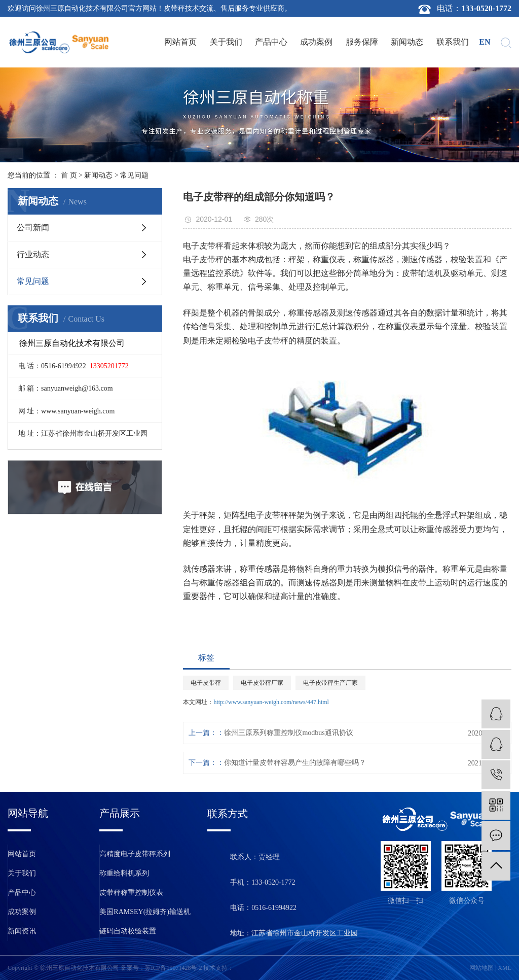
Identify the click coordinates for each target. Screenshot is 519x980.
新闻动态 (407, 42)
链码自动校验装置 (128, 931)
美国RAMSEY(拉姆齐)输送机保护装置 (145, 915)
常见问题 (134, 175)
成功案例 (316, 42)
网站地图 (481, 968)
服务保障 (362, 42)
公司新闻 (33, 228)
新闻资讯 (22, 931)
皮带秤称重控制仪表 (131, 892)
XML (505, 968)
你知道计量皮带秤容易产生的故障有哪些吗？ (295, 763)
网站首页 (180, 42)
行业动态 (33, 254)
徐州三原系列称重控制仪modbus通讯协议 (288, 733)
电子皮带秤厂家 (262, 683)
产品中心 (271, 42)
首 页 (69, 175)
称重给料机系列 (124, 873)
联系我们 (453, 42)
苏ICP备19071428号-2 (174, 968)
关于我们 (226, 42)
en (485, 42)
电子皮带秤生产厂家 (330, 683)
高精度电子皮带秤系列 (135, 854)
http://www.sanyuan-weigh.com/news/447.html (271, 702)
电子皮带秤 (206, 683)
